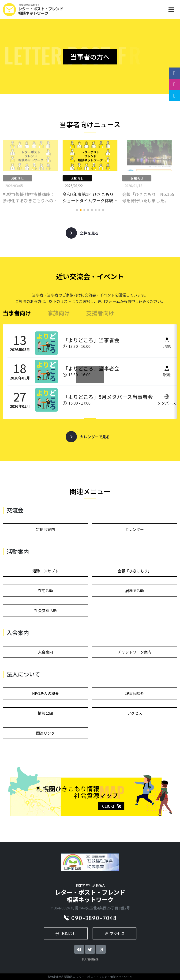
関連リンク (45, 733)
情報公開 (45, 713)
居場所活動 (135, 590)
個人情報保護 (90, 959)
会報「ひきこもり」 (135, 571)
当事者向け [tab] (17, 313)
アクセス (135, 713)
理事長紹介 (135, 693)
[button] (77, 210)
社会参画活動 (45, 610)
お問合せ (66, 933)
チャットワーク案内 (135, 652)
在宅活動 (45, 590)
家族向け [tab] (59, 313)
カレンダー (135, 529)
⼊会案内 (45, 652)
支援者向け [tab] (100, 313)
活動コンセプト (45, 571)
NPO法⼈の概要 (45, 693)
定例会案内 (45, 529)
